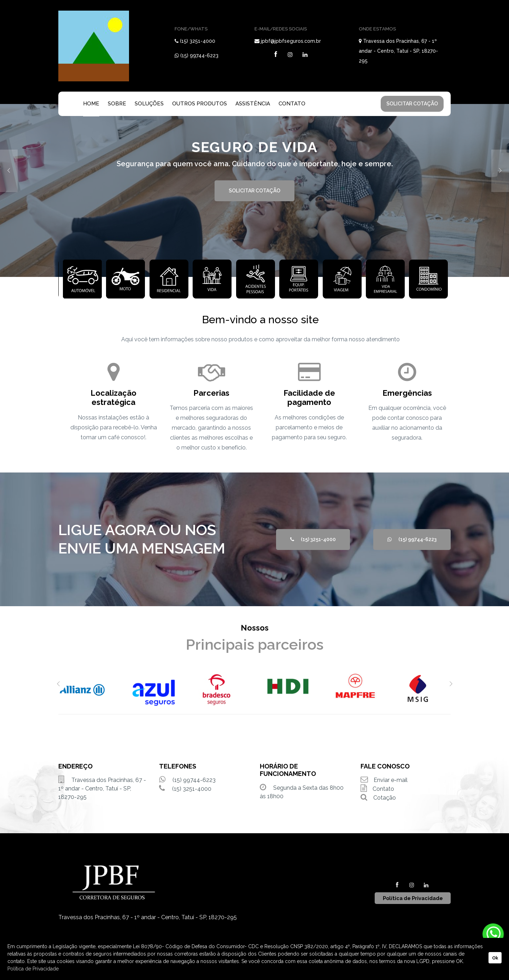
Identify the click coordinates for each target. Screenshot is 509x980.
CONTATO (292, 104)
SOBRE (117, 104)
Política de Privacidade (33, 969)
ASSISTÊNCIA (253, 104)
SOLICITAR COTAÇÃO (412, 104)
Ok (495, 958)
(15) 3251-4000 (198, 41)
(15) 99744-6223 (199, 56)
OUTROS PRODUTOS (200, 104)
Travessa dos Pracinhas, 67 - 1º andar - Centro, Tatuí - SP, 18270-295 (398, 51)
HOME (91, 104)
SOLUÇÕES (149, 104)
